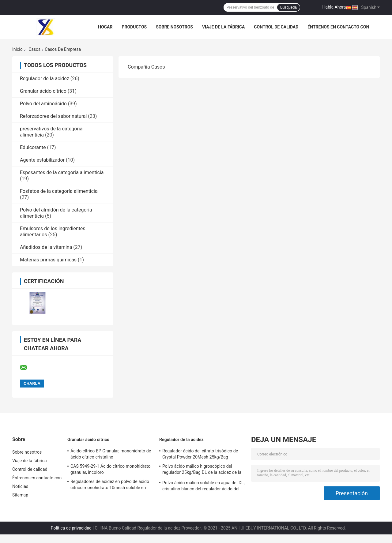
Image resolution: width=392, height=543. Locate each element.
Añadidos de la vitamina (46, 247)
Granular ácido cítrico (43, 91)
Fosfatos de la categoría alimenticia (59, 191)
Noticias (20, 486)
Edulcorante (33, 147)
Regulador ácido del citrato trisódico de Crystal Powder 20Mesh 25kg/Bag (200, 454)
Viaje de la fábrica (223, 27)
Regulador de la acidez (45, 79)
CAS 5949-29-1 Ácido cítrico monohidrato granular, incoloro (110, 469)
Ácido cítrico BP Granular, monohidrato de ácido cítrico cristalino (111, 454)
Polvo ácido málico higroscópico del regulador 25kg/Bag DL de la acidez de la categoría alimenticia (202, 470)
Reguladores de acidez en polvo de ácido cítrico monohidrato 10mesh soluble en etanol (110, 485)
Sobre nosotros (174, 27)
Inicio (17, 49)
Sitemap (20, 495)
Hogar (105, 27)
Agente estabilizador (42, 160)
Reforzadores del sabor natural (53, 116)
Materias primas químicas (48, 260)
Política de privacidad (71, 528)
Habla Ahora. (335, 7)
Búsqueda (288, 7)
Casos (34, 49)
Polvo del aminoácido (43, 104)
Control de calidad (276, 27)
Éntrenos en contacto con (338, 27)
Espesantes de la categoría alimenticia (62, 172)
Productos (134, 27)
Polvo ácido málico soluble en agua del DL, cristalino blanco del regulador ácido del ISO (204, 487)
